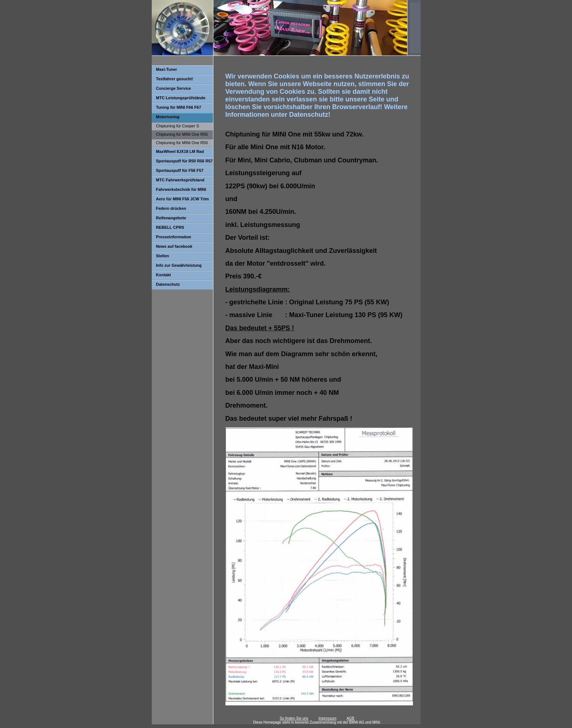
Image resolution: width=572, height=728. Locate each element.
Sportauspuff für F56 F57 (180, 170)
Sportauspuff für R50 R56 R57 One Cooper (182, 163)
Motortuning (168, 117)
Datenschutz (168, 284)
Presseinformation (174, 237)
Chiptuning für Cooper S (178, 126)
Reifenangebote (171, 218)
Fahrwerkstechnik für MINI (181, 189)
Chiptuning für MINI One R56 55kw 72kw (180, 136)
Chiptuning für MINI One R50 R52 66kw (180, 144)
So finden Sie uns (294, 718)
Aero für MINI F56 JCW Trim (183, 199)
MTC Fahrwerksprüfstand (180, 180)
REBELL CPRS (170, 227)
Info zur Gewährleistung (179, 265)
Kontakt (164, 275)
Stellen (163, 256)
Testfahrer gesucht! (175, 79)
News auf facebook (174, 246)
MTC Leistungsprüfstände (181, 98)
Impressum (327, 718)
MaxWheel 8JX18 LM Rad (180, 151)
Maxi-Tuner (167, 69)
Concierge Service (174, 88)
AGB (350, 718)
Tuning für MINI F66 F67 (179, 107)
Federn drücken (171, 208)
